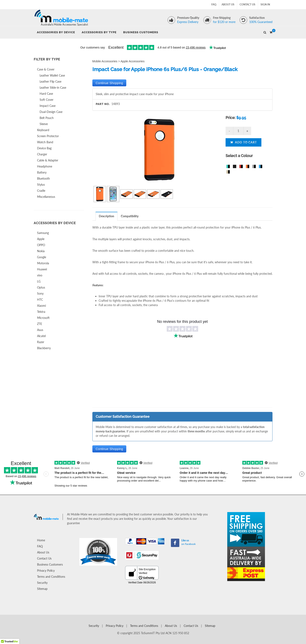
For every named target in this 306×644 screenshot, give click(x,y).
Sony (40, 293)
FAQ (214, 4)
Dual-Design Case (51, 112)
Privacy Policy (46, 571)
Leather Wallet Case (52, 75)
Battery (42, 172)
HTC (40, 300)
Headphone (45, 166)
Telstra (41, 312)
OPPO (41, 245)
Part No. (103, 104)
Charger (42, 154)
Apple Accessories (133, 61)
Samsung (43, 233)
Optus (41, 287)
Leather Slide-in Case (53, 88)
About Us (228, 4)
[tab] (107, 216)
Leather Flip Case (50, 81)
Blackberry (44, 348)
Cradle (41, 191)
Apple (41, 239)
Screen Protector (48, 136)
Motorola (43, 263)
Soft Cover (46, 100)
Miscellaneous (46, 197)
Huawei (42, 269)
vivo (40, 275)
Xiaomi (41, 306)
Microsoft (43, 318)
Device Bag (44, 148)
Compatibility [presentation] (130, 216)
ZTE (40, 324)
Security (42, 583)
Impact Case (48, 106)
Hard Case (46, 94)
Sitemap (42, 589)
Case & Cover (46, 69)
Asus (40, 330)
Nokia (41, 251)
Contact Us (247, 4)
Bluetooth (43, 178)
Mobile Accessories (105, 61)
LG (39, 281)
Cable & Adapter (48, 160)
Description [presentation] (107, 216)
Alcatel (41, 336)
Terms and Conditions (51, 577)
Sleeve (44, 124)
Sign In (265, 4)
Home (41, 540)
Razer (41, 342)
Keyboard (43, 130)
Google (42, 257)
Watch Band (45, 142)
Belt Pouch (47, 118)
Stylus (41, 185)
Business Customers (50, 564)
